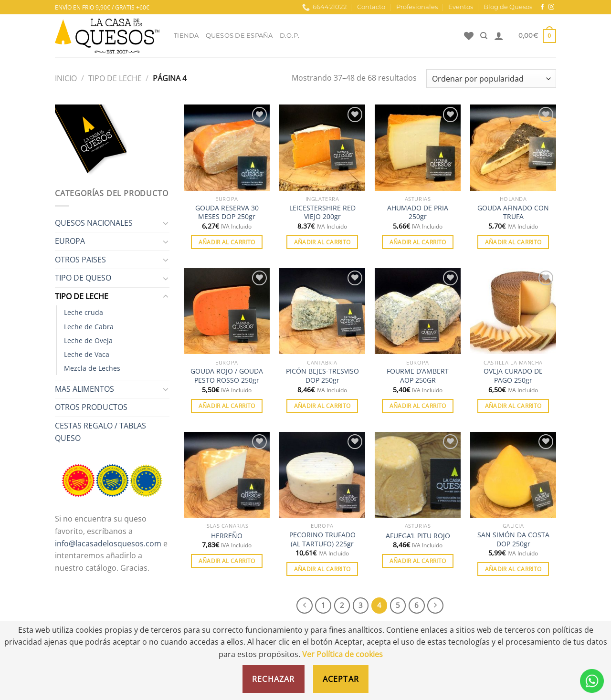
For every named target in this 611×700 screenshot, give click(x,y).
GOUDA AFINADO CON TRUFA (513, 213)
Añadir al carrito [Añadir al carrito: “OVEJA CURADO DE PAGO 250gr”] (513, 406)
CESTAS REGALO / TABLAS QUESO (100, 432)
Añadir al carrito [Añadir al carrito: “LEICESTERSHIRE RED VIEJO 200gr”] (322, 242)
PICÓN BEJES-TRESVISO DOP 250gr (322, 376)
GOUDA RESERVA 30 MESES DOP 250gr (227, 213)
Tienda (186, 36)
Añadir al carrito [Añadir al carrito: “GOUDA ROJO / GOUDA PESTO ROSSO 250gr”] (227, 406)
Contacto (371, 7)
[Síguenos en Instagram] (551, 7)
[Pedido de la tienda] (491, 78)
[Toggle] (166, 223)
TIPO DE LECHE (115, 78)
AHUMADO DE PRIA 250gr (418, 213)
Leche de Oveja (88, 340)
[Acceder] (499, 36)
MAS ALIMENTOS (84, 389)
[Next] (435, 606)
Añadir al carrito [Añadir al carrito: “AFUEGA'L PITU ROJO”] (418, 561)
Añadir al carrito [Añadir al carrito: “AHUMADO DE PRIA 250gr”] (418, 242)
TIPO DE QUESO (83, 278)
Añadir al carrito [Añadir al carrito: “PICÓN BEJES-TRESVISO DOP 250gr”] (322, 406)
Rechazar (274, 679)
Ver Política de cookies (342, 654)
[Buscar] (484, 36)
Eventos (461, 7)
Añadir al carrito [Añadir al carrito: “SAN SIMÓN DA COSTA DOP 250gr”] (513, 569)
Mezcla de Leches (92, 368)
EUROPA (70, 241)
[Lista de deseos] (469, 36)
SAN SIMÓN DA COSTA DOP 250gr (513, 539)
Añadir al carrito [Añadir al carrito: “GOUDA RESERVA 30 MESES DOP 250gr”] (227, 242)
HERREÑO (227, 536)
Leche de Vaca (87, 354)
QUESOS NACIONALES (94, 223)
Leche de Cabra (89, 327)
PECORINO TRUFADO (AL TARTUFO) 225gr (322, 539)
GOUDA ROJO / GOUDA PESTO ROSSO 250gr (227, 376)
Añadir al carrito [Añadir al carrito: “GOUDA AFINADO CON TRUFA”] (513, 242)
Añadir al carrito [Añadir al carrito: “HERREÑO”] (227, 561)
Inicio (66, 78)
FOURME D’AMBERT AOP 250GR (418, 376)
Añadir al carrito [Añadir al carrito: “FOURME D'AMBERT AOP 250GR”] (418, 406)
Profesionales (417, 7)
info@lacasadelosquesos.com (108, 543)
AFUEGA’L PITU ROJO (418, 536)
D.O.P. (290, 36)
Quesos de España (239, 36)
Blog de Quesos (508, 7)
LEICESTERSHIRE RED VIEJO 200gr (322, 213)
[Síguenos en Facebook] (542, 7)
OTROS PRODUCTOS (91, 407)
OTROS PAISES (80, 260)
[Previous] (305, 606)
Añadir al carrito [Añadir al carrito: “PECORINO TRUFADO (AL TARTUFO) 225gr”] (322, 569)
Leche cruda (84, 312)
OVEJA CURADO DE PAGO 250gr (513, 376)
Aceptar (341, 679)
